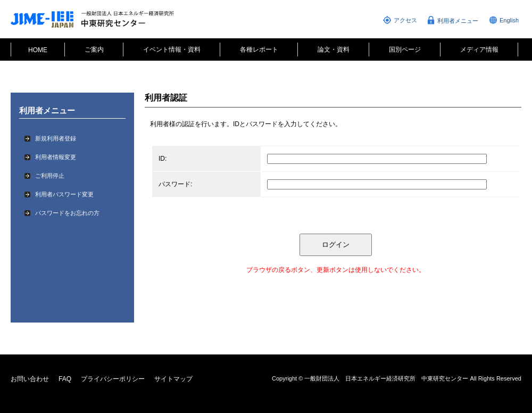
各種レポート (259, 49)
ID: (163, 159)
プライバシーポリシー (113, 379)
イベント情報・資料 (172, 49)
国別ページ (405, 49)
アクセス (405, 20)
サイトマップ (173, 379)
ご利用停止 (50, 176)
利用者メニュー (458, 21)
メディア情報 (479, 49)
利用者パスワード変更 (64, 194)
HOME (38, 50)
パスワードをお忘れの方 (67, 213)
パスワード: (175, 184)
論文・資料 (334, 49)
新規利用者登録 (56, 138)
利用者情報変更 (56, 157)
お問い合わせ (30, 379)
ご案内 (94, 49)
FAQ (65, 379)
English (509, 20)
